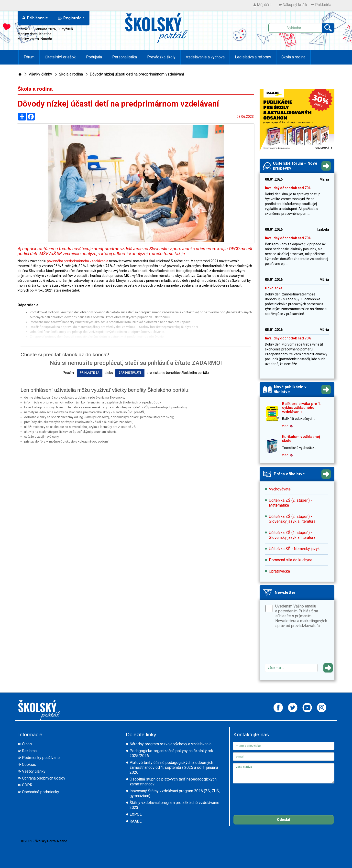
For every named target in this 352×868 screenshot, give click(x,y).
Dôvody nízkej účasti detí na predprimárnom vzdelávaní (137, 74)
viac (287, 426)
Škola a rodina (293, 57)
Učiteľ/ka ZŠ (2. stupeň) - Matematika (291, 503)
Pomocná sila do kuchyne (291, 560)
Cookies (29, 765)
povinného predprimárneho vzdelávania (78, 261)
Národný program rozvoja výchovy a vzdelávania (170, 744)
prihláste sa (90, 373)
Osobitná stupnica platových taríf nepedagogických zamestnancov (173, 782)
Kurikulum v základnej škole (301, 439)
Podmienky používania (41, 758)
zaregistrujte (130, 373)
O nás (27, 744)
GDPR (27, 785)
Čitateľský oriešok (60, 57)
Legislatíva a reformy (253, 57)
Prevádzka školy (161, 57)
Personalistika (125, 57)
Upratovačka (279, 571)
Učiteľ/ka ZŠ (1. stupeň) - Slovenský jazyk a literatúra (292, 535)
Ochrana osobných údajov (44, 778)
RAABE (136, 821)
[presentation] (302, 648)
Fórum (29, 57)
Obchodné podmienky (41, 792)
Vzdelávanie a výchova (205, 57)
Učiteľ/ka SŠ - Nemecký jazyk (294, 549)
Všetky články (40, 74)
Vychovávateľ (280, 489)
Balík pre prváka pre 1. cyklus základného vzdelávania (302, 408)
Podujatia (94, 57)
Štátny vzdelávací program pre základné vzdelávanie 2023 (174, 805)
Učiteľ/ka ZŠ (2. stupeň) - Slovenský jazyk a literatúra (292, 519)
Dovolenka (274, 288)
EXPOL (136, 814)
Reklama (29, 751)
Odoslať (284, 820)
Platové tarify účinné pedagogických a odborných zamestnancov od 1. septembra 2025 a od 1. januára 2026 (174, 767)
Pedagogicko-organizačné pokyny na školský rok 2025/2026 (171, 753)
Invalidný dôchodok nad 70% (288, 188)
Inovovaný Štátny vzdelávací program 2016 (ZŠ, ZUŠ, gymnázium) (175, 793)
